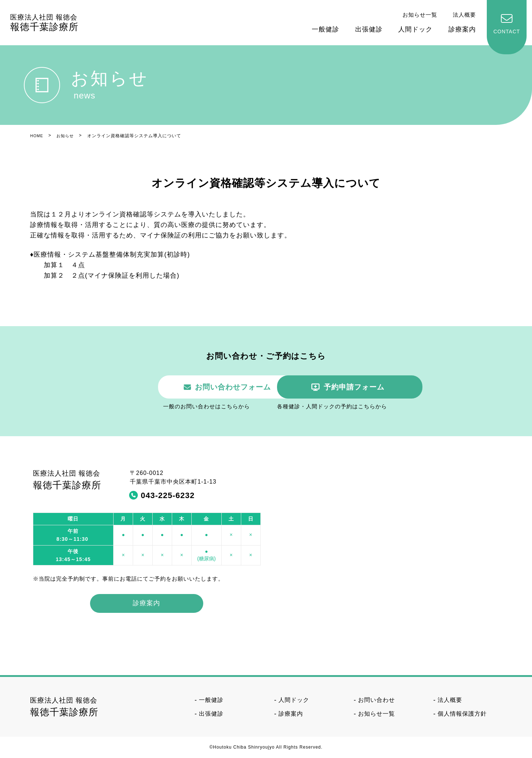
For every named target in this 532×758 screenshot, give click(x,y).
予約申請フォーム (359, 387)
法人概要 (464, 15)
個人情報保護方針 (462, 714)
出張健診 (369, 29)
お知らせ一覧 (420, 15)
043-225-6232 (168, 496)
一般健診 (325, 29)
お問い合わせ (376, 700)
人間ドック (415, 29)
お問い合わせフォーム (181, 387)
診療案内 (462, 29)
